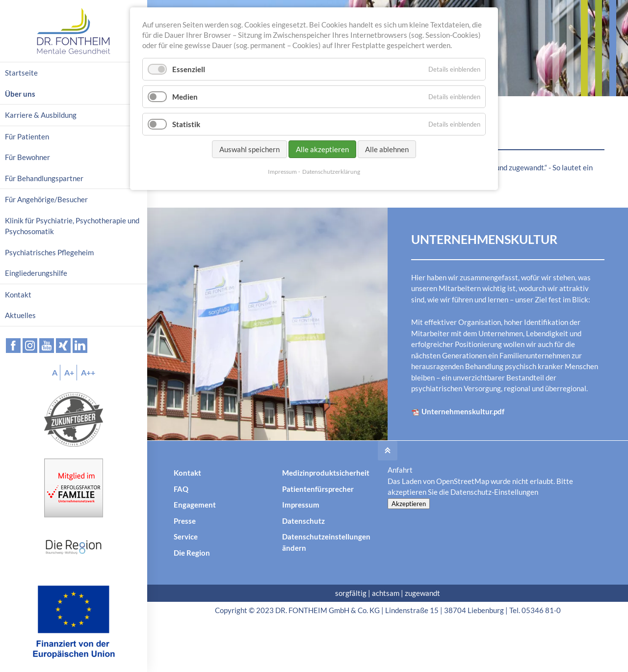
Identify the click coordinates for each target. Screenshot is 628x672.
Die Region (192, 553)
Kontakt (187, 473)
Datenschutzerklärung (331, 172)
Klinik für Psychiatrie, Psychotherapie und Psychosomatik (72, 226)
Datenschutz (303, 521)
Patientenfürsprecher (318, 489)
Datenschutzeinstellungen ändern (326, 542)
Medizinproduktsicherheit (326, 473)
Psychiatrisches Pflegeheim (49, 252)
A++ (88, 372)
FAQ (181, 489)
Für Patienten (27, 136)
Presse (185, 521)
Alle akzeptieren (322, 149)
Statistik (186, 124)
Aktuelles (20, 315)
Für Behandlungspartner (44, 178)
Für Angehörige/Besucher (46, 199)
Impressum (301, 505)
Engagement (195, 505)
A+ (69, 372)
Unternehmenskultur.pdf (458, 412)
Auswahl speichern (249, 149)
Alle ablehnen (387, 149)
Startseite (21, 73)
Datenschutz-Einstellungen (494, 492)
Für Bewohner (27, 157)
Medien (185, 97)
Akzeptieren (409, 504)
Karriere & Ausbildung (41, 115)
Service (186, 537)
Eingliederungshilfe (36, 273)
